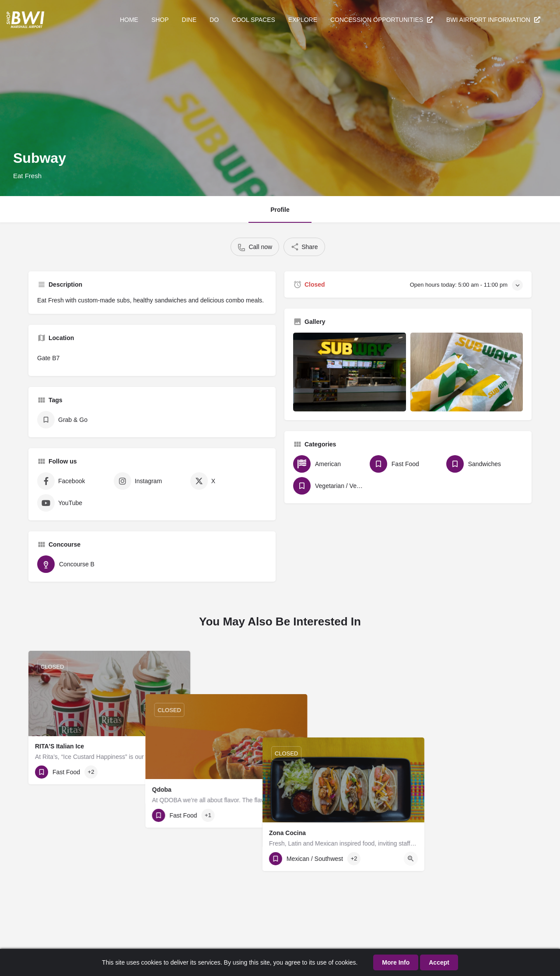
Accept (439, 962)
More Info (396, 962)
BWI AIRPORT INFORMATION (493, 20)
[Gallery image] (350, 372)
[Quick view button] (177, 772)
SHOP (160, 20)
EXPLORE (303, 20)
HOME (129, 20)
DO (214, 20)
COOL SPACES (254, 20)
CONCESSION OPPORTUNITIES (382, 20)
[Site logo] (26, 19)
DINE (189, 20)
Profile (280, 210)
